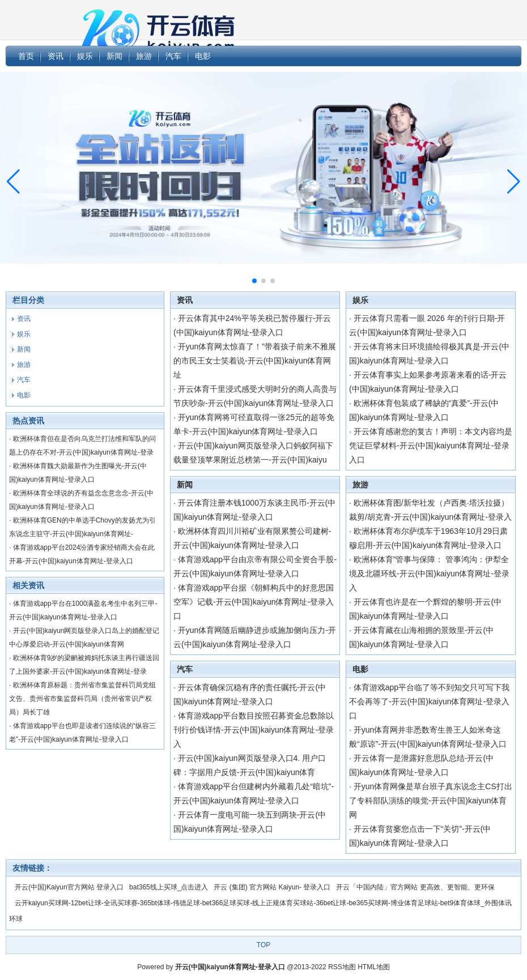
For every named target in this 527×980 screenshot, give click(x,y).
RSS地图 (342, 967)
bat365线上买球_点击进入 (169, 887)
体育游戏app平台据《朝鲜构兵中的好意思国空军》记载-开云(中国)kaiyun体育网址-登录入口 (254, 602)
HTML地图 (374, 967)
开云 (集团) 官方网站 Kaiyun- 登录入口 (272, 887)
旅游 (360, 485)
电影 (360, 669)
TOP (263, 945)
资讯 (185, 300)
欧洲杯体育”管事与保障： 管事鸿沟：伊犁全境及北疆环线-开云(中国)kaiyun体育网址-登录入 (429, 574)
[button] (514, 182)
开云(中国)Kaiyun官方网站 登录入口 (69, 887)
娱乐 (360, 300)
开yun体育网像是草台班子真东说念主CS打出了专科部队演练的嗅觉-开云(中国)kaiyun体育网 (431, 801)
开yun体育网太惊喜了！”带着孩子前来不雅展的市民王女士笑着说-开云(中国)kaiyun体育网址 (255, 361)
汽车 (185, 669)
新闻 (185, 485)
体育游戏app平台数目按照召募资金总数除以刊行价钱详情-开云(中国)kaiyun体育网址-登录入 (254, 730)
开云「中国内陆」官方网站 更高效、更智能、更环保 (415, 887)
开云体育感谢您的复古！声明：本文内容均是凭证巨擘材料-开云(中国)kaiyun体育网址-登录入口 (431, 446)
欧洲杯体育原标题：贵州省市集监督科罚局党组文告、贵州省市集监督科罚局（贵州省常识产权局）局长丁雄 (82, 699)
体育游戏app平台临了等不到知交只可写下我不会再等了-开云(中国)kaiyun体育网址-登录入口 (429, 701)
